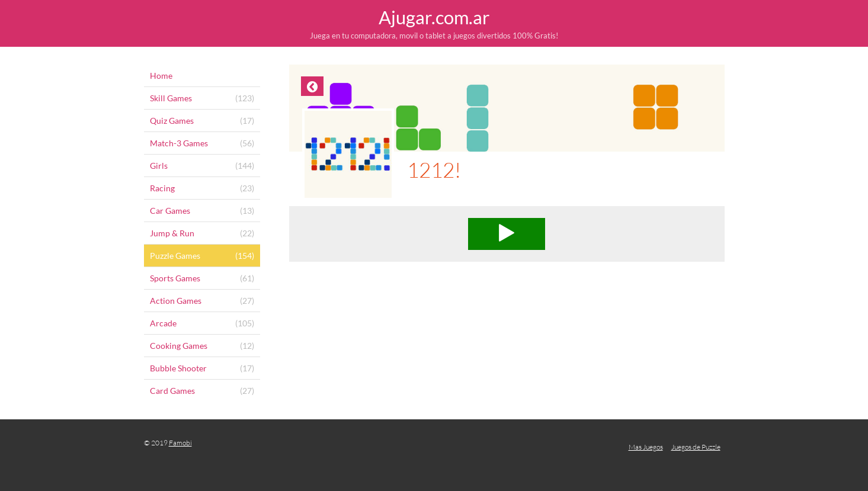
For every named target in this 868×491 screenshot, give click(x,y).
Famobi (180, 443)
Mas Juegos (646, 447)
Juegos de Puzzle (696, 447)
